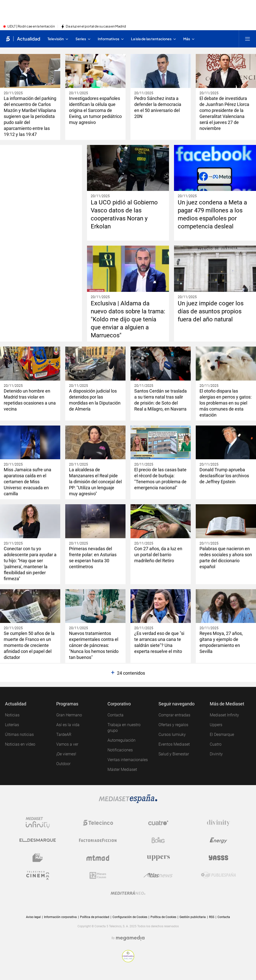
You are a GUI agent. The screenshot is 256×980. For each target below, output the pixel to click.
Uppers (216, 725)
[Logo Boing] (158, 840)
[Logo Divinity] (218, 823)
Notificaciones (120, 750)
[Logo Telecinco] (98, 823)
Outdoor (63, 764)
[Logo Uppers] (158, 858)
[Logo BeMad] (38, 858)
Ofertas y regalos (173, 725)
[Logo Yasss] (218, 858)
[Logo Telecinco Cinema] (38, 875)
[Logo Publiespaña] (218, 875)
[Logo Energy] (218, 840)
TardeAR (64, 735)
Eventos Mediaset (174, 744)
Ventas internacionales (128, 760)
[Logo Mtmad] (98, 858)
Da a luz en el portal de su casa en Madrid (96, 26)
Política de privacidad (95, 917)
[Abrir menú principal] (247, 39)
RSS (212, 917)
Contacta (115, 715)
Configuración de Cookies (130, 917)
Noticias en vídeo (20, 744)
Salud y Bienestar (174, 754)
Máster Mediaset (122, 769)
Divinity (216, 754)
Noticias (12, 715)
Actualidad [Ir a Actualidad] (29, 39)
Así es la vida (68, 725)
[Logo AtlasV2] (158, 875)
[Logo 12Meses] (98, 875)
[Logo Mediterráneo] (128, 893)
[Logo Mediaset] (128, 799)
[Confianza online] (128, 956)
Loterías (12, 725)
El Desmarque (222, 735)
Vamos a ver (67, 744)
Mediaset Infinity (224, 715)
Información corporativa (60, 917)
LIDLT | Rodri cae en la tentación (31, 26)
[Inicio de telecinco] (8, 39)
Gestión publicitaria (193, 917)
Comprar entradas (174, 715)
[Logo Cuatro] (158, 823)
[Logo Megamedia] (130, 938)
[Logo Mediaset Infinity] (38, 823)
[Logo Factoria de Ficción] (98, 840)
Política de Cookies (163, 917)
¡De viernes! (66, 754)
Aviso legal (33, 917)
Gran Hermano (69, 715)
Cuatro (216, 744)
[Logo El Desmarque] (38, 840)
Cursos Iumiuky (172, 735)
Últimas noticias (19, 735)
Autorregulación (121, 740)
